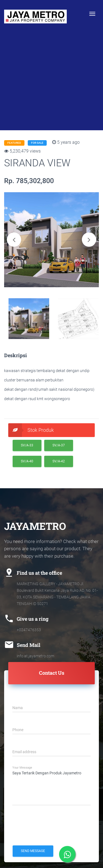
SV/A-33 (27, 445)
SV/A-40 (27, 461)
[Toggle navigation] (92, 14)
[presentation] (54, 825)
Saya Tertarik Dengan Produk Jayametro (51, 787)
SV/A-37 (59, 445)
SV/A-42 (59, 461)
